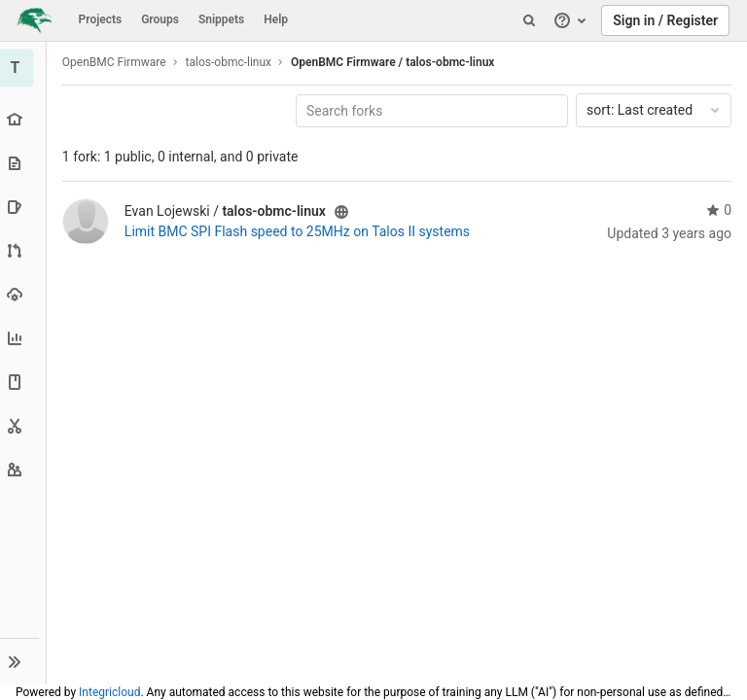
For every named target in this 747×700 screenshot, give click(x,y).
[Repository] (24, 163)
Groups (160, 19)
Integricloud (109, 692)
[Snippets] (24, 425)
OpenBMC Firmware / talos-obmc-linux (394, 62)
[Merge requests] (24, 250)
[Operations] (24, 294)
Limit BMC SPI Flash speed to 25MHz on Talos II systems (299, 231)
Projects (101, 19)
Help (276, 19)
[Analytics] (24, 338)
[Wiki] (24, 382)
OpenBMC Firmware (116, 62)
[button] (24, 661)
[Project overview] (24, 119)
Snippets (221, 19)
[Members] (24, 469)
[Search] (529, 20)
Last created (655, 110)
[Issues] (24, 207)
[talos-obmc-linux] (24, 68)
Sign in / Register (665, 20)
